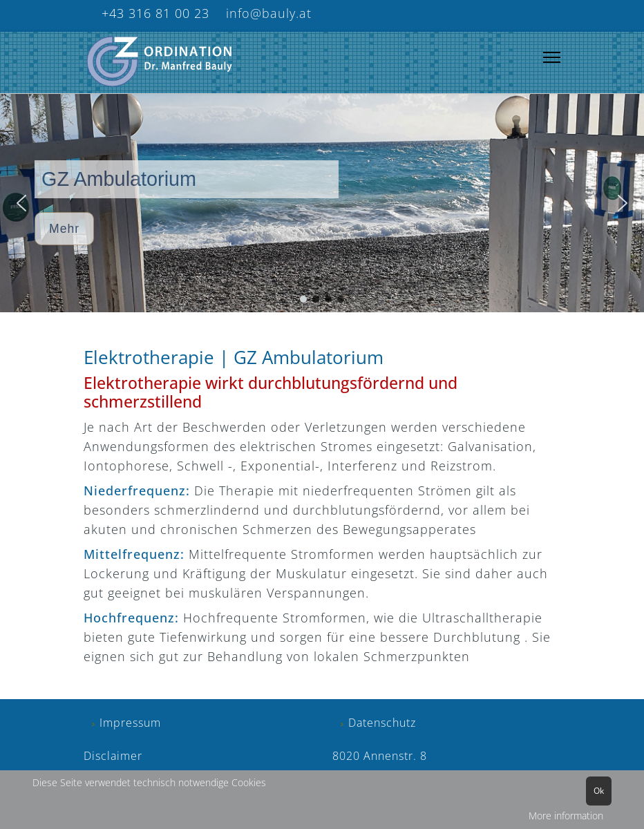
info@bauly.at (267, 13)
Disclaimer (113, 756)
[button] (21, 203)
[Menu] (552, 58)
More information (566, 816)
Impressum (130, 723)
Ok (599, 791)
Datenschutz (382, 723)
